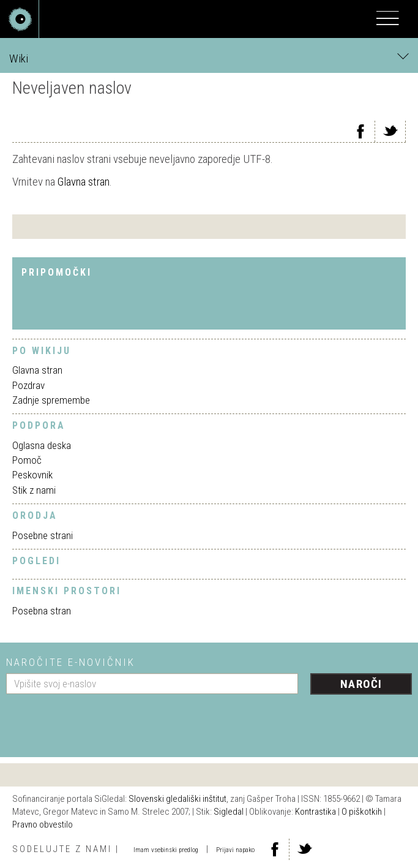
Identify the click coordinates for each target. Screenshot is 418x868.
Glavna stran (84, 182)
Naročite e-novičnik (71, 662)
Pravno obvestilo (43, 825)
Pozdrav (28, 385)
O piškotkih (362, 812)
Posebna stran (42, 611)
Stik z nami (34, 490)
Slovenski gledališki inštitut (177, 799)
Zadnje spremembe (51, 400)
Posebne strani (43, 535)
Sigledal (229, 812)
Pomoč (27, 460)
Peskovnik (32, 475)
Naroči (361, 684)
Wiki (209, 58)
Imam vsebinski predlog (166, 850)
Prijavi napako (235, 850)
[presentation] (99, 721)
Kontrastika (315, 812)
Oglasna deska (42, 445)
